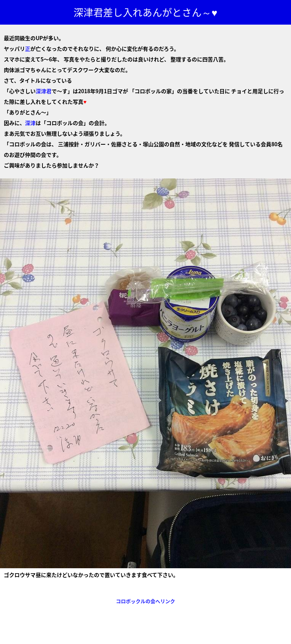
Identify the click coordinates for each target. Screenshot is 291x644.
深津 (30, 123)
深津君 (44, 91)
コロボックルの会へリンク (145, 601)
